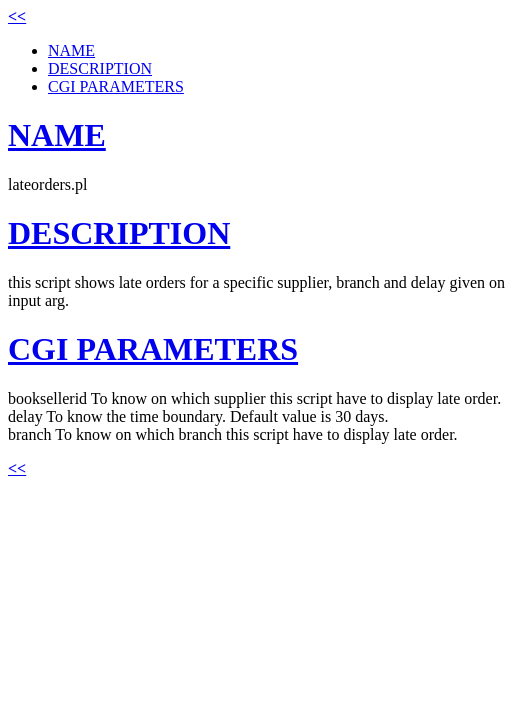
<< (17, 16)
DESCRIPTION (100, 68)
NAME (71, 50)
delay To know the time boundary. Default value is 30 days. (198, 416)
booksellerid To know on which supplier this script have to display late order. (254, 398)
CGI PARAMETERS (116, 86)
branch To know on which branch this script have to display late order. (233, 434)
